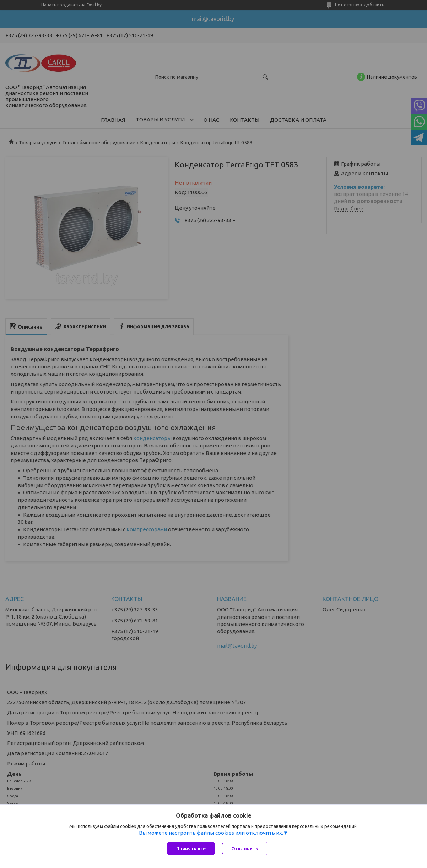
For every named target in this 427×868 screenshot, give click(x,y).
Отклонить (245, 848)
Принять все (191, 848)
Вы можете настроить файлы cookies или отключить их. (211, 833)
